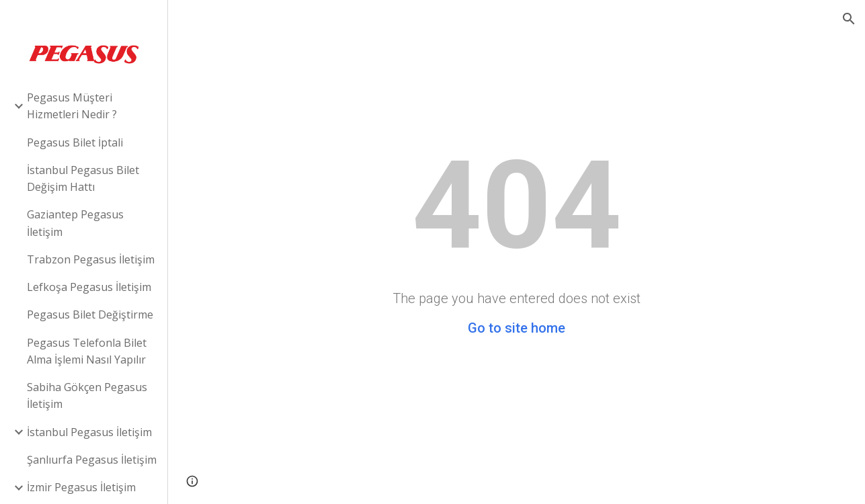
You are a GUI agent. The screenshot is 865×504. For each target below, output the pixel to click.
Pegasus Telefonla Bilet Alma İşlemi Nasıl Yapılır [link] (87, 351)
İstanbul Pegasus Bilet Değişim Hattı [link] (83, 178)
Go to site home (517, 328)
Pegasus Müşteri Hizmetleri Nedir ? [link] (72, 106)
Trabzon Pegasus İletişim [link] (91, 259)
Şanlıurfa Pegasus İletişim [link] (92, 460)
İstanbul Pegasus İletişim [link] (89, 432)
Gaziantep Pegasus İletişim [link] (75, 223)
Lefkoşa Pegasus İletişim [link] (89, 287)
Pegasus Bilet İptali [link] (75, 142)
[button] (849, 19)
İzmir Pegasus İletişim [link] (81, 487)
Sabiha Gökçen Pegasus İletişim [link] (87, 395)
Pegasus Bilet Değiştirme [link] (90, 314)
